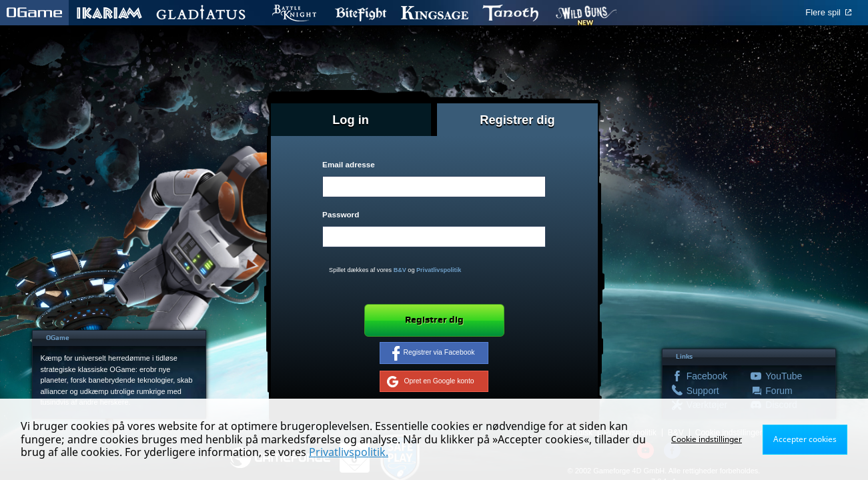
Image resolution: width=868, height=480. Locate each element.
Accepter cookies (805, 439)
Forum (779, 391)
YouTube (784, 376)
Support (703, 391)
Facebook (706, 376)
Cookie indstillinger (707, 439)
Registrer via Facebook (434, 353)
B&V (400, 270)
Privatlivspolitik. (349, 452)
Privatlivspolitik (439, 270)
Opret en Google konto (430, 381)
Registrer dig (434, 320)
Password (341, 214)
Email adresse (349, 164)
